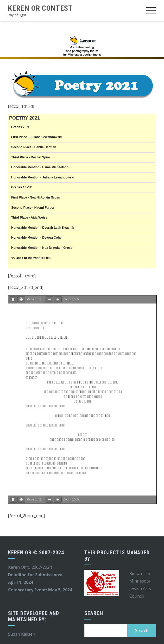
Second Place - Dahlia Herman (34, 147)
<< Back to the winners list (31, 258)
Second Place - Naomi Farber (33, 208)
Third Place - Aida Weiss (29, 218)
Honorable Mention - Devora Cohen (37, 238)
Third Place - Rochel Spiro (31, 157)
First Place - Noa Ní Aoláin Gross (36, 197)
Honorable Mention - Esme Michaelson (40, 167)
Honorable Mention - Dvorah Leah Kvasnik (43, 228)
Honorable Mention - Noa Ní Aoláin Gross (42, 248)
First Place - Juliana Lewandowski (36, 137)
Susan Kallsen (22, 634)
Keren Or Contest (40, 8)
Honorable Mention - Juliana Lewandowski (43, 177)
